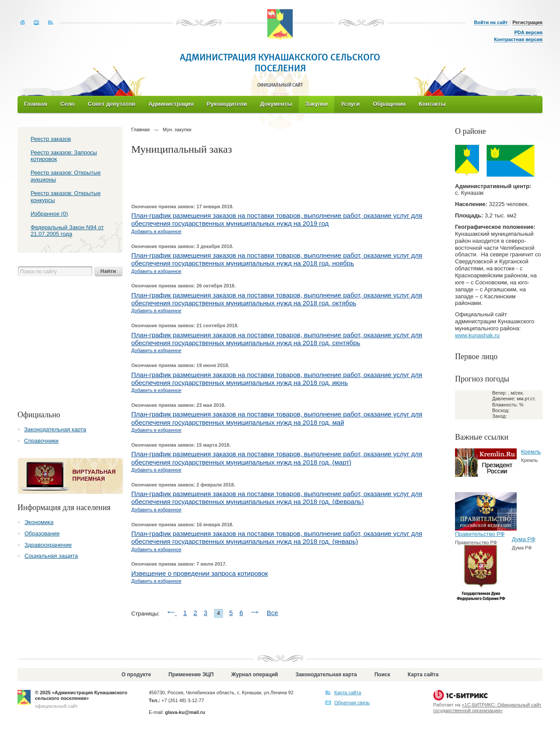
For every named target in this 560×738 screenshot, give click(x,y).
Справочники (41, 441)
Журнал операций (254, 675)
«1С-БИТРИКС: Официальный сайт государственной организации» (487, 708)
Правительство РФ (480, 534)
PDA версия (528, 32)
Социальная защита (51, 556)
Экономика (39, 522)
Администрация (171, 104)
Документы (276, 104)
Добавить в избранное (156, 231)
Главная (36, 104)
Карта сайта (423, 675)
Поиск (382, 675)
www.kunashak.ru (477, 335)
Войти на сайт (491, 22)
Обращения (389, 104)
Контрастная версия (518, 39)
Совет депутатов (112, 104)
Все (273, 613)
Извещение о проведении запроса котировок (199, 573)
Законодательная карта (55, 429)
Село (68, 104)
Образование (42, 533)
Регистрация (527, 22)
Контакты (432, 104)
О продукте (136, 675)
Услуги (350, 104)
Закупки (317, 104)
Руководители (227, 104)
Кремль (531, 452)
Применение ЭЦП (191, 675)
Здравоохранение (48, 545)
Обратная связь (352, 703)
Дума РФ (524, 539)
